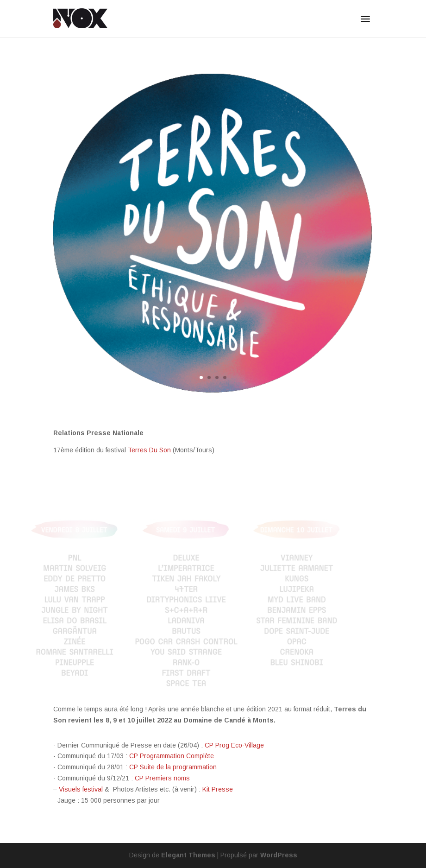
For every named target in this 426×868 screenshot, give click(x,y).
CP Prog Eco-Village (234, 745)
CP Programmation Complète (172, 756)
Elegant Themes (188, 855)
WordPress (279, 855)
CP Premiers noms (162, 778)
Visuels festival (81, 789)
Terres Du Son (149, 450)
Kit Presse (218, 789)
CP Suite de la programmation (173, 767)
